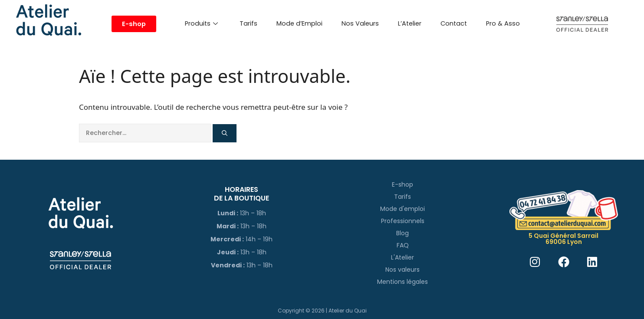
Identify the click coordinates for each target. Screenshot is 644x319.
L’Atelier (410, 23)
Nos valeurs (402, 270)
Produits (201, 23)
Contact (454, 23)
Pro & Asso (503, 23)
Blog (402, 233)
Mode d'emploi (402, 209)
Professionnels (403, 221)
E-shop (402, 184)
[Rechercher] (225, 133)
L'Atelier (402, 257)
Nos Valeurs (360, 23)
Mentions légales (402, 282)
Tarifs (248, 23)
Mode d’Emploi (299, 23)
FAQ (403, 245)
